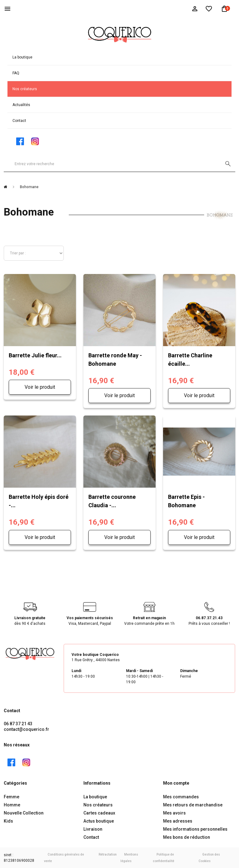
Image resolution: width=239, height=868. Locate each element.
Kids (8, 821)
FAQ (16, 73)
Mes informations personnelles (195, 829)
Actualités (21, 105)
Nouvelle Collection (24, 813)
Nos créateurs (25, 89)
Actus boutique (99, 821)
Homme (12, 805)
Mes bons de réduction (187, 837)
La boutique (22, 57)
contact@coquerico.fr (26, 729)
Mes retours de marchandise (193, 805)
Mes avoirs (174, 813)
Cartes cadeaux (99, 813)
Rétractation (108, 854)
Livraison (93, 829)
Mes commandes (181, 797)
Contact (19, 121)
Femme (12, 797)
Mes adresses (178, 821)
